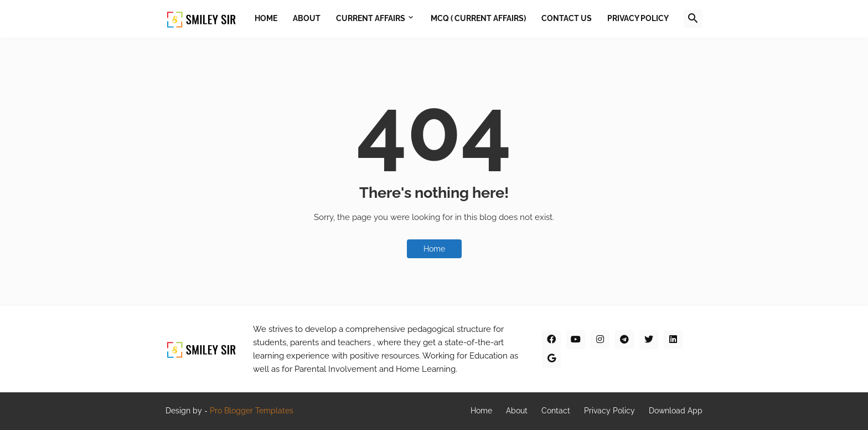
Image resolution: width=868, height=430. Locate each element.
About (517, 411)
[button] (693, 19)
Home (434, 249)
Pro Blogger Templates (252, 411)
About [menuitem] (307, 18)
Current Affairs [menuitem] (371, 18)
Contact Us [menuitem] (567, 18)
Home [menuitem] (266, 18)
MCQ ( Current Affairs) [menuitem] (478, 18)
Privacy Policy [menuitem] (638, 18)
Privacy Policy (609, 411)
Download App (676, 411)
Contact (556, 411)
